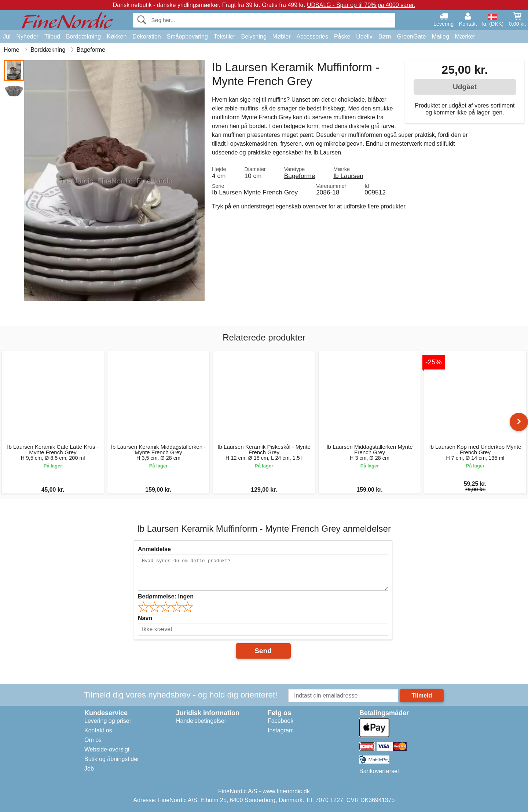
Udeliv (364, 37)
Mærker (465, 37)
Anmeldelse (154, 549)
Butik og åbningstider (112, 759)
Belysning (254, 37)
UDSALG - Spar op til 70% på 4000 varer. (361, 5)
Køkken (117, 37)
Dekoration (146, 37)
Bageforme (300, 176)
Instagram (281, 730)
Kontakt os (98, 730)
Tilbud (52, 37)
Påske (342, 37)
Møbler (282, 37)
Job (89, 769)
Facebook (280, 721)
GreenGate (412, 37)
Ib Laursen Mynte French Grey (255, 192)
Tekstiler (225, 37)
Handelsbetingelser (201, 721)
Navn (145, 618)
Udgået (465, 87)
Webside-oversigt (107, 749)
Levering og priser (108, 721)
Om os (93, 740)
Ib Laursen (348, 176)
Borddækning (83, 37)
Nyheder (27, 37)
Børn (385, 37)
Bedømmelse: (166, 596)
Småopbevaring (187, 37)
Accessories (312, 37)
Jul (7, 37)
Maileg (441, 37)
